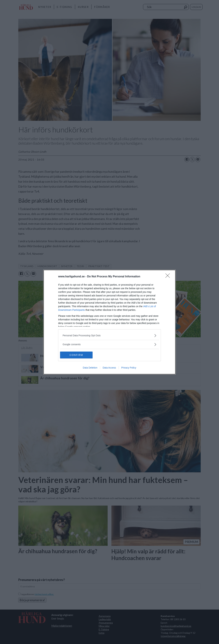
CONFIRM (76, 355)
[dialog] (109, 322)
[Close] (169, 277)
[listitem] (109, 336)
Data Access (109, 368)
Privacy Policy (129, 368)
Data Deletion (90, 368)
